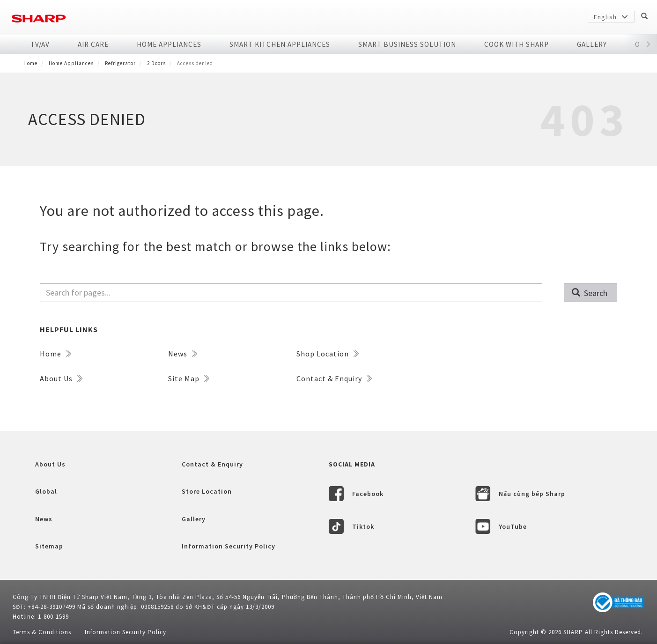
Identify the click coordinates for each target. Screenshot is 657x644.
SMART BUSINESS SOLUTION (407, 44)
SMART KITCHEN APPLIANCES (280, 44)
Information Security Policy (229, 546)
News (183, 354)
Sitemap (49, 546)
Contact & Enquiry (334, 378)
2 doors (156, 63)
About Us (61, 378)
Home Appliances (169, 44)
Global (46, 491)
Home (30, 63)
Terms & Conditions (42, 632)
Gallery (592, 44)
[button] (648, 44)
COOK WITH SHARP (517, 44)
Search (590, 293)
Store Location (207, 491)
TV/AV (40, 44)
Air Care (93, 44)
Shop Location (328, 354)
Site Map (189, 378)
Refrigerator (120, 63)
